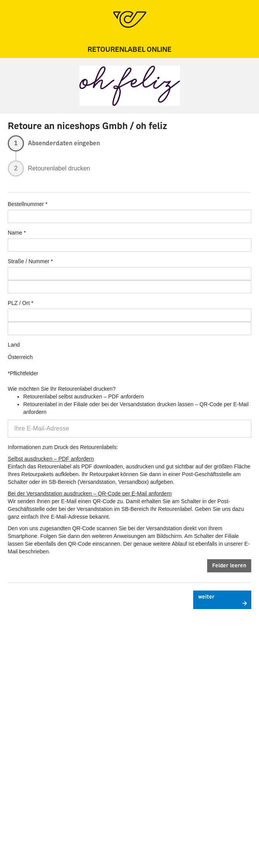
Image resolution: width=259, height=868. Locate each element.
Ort (26, 303)
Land (14, 345)
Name (15, 233)
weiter (206, 597)
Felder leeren (229, 566)
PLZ (13, 303)
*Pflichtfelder (23, 373)
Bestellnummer (26, 204)
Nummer (39, 261)
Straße (16, 261)
